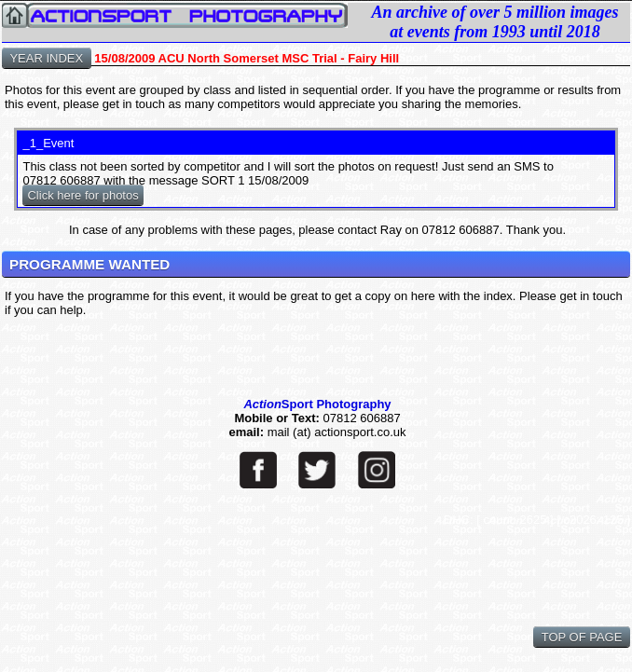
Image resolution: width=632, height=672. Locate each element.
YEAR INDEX (47, 58)
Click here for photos (82, 195)
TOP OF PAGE (582, 637)
